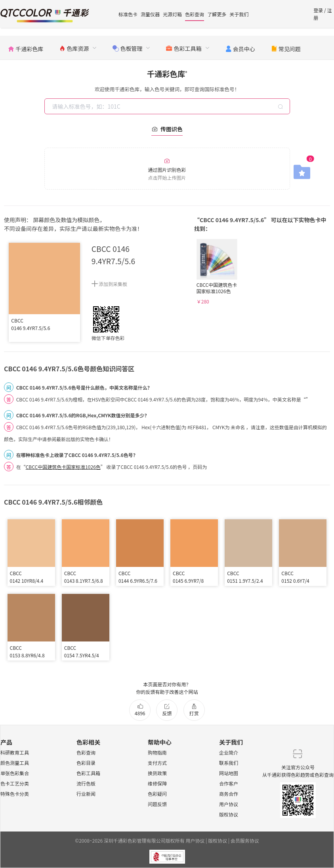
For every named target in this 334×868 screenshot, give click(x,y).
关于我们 (239, 14)
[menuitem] (26, 48)
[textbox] (168, 106)
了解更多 (217, 14)
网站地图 (229, 773)
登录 (318, 10)
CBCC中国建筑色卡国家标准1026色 (63, 467)
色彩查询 (195, 14)
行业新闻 (86, 794)
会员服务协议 (245, 840)
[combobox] (168, 106)
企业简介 (229, 752)
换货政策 (157, 773)
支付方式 (157, 763)
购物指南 (157, 752)
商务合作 (229, 794)
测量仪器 (150, 14)
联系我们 (229, 763)
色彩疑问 (157, 794)
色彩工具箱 (88, 773)
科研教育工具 (15, 752)
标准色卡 (128, 14)
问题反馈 (157, 804)
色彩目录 (86, 763)
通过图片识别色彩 (167, 169)
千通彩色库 (167, 74)
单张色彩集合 (15, 773)
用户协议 (229, 804)
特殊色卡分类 (15, 794)
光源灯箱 (172, 14)
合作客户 (229, 783)
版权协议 (229, 814)
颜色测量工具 (15, 763)
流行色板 (86, 783)
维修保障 (157, 783)
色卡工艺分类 (15, 783)
